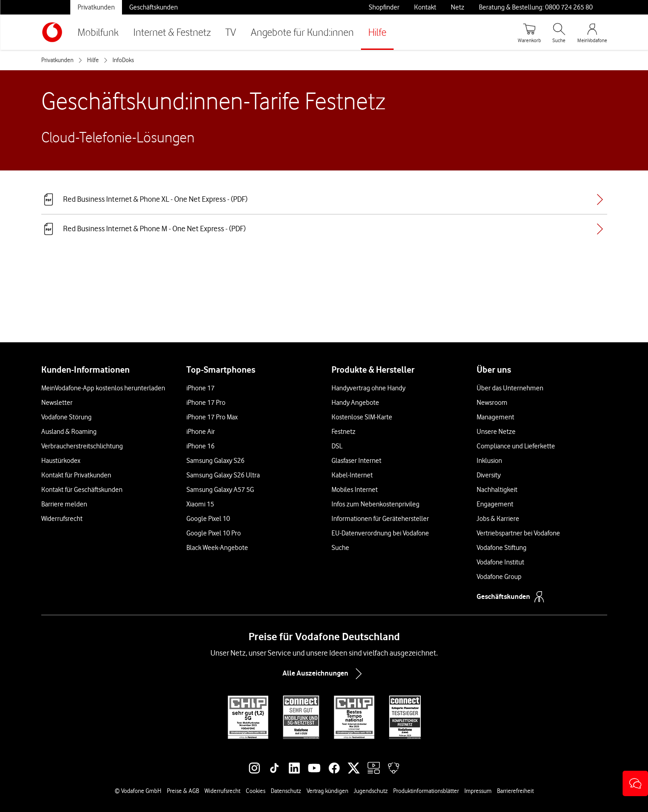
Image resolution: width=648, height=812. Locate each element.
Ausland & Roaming (69, 432)
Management (495, 417)
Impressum (478, 791)
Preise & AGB (183, 791)
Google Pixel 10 (208, 519)
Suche (340, 548)
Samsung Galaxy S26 (215, 461)
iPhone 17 (200, 388)
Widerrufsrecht (62, 519)
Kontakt (425, 7)
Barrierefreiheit (515, 791)
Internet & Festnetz (172, 32)
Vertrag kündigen (327, 791)
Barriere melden (64, 504)
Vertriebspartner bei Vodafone (518, 533)
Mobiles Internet (355, 490)
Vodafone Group (499, 577)
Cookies (256, 791)
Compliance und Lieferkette (516, 446)
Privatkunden (96, 7)
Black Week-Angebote (217, 548)
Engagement (495, 504)
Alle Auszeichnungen (324, 674)
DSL (337, 446)
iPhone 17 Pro (206, 403)
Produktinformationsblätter (426, 791)
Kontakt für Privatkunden (76, 475)
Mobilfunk (98, 32)
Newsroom (492, 403)
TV (231, 32)
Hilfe (377, 32)
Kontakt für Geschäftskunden (82, 490)
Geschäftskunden (153, 7)
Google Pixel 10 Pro (214, 533)
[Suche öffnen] (559, 32)
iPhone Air (201, 432)
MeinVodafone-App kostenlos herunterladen (103, 388)
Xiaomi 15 (200, 504)
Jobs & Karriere (498, 519)
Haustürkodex (61, 461)
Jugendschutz (371, 791)
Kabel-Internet (352, 475)
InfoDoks (123, 60)
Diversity (489, 475)
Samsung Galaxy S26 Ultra (223, 475)
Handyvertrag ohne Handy (368, 388)
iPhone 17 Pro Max (212, 417)
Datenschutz (286, 791)
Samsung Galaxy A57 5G (220, 490)
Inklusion (489, 461)
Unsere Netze (496, 432)
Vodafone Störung (66, 417)
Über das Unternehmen (510, 388)
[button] (635, 783)
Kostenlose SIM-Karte (362, 417)
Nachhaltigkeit (497, 490)
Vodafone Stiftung (502, 548)
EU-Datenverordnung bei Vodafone (380, 533)
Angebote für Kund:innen (302, 32)
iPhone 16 (200, 446)
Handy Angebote (355, 403)
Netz (458, 7)
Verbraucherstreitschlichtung (82, 446)
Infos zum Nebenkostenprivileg (375, 504)
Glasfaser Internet (356, 461)
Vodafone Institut (500, 562)
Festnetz (343, 432)
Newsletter (57, 403)
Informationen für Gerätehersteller (380, 519)
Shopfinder (384, 7)
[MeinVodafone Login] (592, 32)
